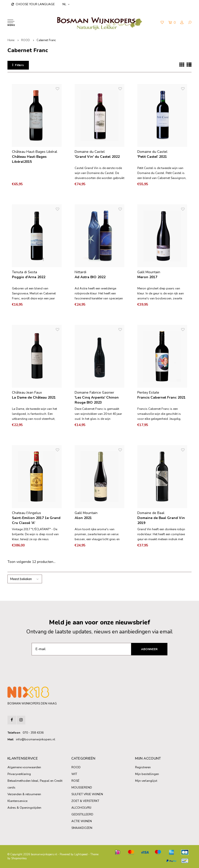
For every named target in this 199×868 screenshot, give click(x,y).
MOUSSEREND (82, 787)
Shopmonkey (19, 858)
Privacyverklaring (19, 774)
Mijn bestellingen (147, 774)
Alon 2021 (83, 518)
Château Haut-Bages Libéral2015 (29, 159)
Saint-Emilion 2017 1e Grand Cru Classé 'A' (36, 520)
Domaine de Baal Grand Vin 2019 (161, 520)
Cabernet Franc (46, 40)
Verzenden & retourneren (24, 794)
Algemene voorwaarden (24, 767)
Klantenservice (17, 801)
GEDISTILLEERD (82, 814)
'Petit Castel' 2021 (152, 157)
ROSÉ (75, 781)
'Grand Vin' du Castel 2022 (97, 157)
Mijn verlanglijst (146, 781)
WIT (74, 774)
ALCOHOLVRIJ (81, 808)
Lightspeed (81, 854)
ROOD (25, 40)
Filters (18, 65)
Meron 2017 (147, 277)
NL (66, 4)
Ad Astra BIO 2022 (90, 277)
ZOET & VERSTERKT (85, 801)
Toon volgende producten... (31, 562)
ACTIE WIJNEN (82, 821)
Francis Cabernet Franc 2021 (161, 397)
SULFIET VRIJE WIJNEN (87, 794)
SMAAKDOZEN (82, 828)
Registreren (143, 767)
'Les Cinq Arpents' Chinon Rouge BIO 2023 (97, 400)
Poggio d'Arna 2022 (29, 277)
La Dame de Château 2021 (34, 397)
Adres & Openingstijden (24, 808)
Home (11, 40)
